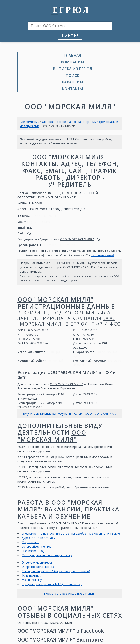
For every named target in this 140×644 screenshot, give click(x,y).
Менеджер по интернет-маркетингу (47, 555)
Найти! (70, 36)
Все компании (30, 122)
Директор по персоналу (38, 538)
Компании (72, 62)
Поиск (72, 75)
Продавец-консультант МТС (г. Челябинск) (52, 584)
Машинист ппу (32, 580)
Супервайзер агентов (37, 546)
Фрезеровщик (31, 575)
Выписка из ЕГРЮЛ (72, 69)
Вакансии (72, 82)
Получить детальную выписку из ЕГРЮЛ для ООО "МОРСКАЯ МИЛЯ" (70, 414)
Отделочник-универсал (38, 562)
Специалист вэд (33, 551)
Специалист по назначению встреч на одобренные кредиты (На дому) (71, 533)
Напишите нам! (102, 255)
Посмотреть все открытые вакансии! (70, 594)
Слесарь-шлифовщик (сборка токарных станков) (56, 571)
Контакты (72, 89)
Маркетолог (30, 542)
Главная (72, 55)
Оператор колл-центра (38, 567)
